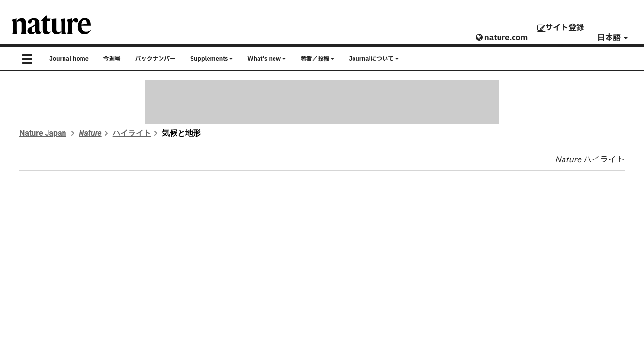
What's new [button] (266, 59)
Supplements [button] (211, 59)
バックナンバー (155, 59)
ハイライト (132, 133)
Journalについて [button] (374, 59)
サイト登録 (561, 28)
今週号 (112, 59)
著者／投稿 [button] (317, 59)
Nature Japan (43, 133)
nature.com (502, 38)
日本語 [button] (612, 38)
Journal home (69, 59)
